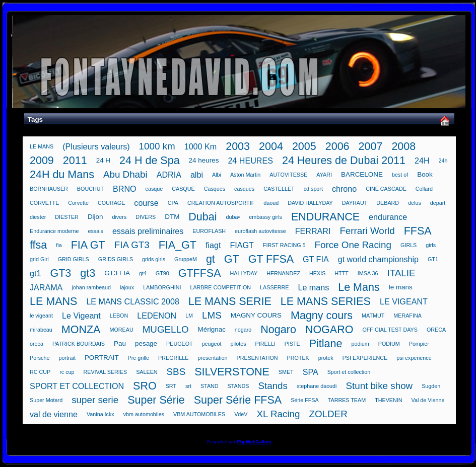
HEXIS (317, 273)
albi (197, 175)
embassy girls (265, 217)
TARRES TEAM (347, 400)
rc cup (67, 372)
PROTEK (298, 358)
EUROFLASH (209, 231)
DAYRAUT (355, 203)
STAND (210, 386)
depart (438, 203)
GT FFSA (271, 259)
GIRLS (409, 245)
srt (188, 386)
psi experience (414, 358)
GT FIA (316, 259)
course (146, 203)
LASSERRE (274, 287)
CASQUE (183, 189)
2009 (42, 161)
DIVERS (146, 217)
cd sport (313, 189)
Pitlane (326, 344)
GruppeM (186, 259)
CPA (173, 203)
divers (120, 217)
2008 (403, 146)
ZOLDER (328, 414)
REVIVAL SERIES (106, 372)
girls (431, 245)
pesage (146, 343)
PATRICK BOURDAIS (79, 344)
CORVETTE (44, 203)
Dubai (202, 217)
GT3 (60, 273)
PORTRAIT (102, 358)
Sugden (431, 386)
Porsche (40, 358)
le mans (401, 287)
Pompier (419, 344)
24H (422, 161)
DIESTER (67, 217)
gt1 (35, 273)
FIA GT (88, 245)
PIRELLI (265, 344)
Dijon (95, 217)
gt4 (143, 273)
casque (154, 189)
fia (59, 245)
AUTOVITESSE (288, 175)
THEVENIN (388, 400)
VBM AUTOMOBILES (199, 414)
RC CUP (40, 372)
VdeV (241, 414)
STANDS (239, 386)
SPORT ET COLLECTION (77, 386)
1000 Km (200, 146)
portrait (67, 358)
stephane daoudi (317, 386)
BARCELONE (362, 174)
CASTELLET (279, 189)
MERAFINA (407, 316)
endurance (388, 217)
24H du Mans (62, 175)
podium (360, 344)
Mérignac (212, 329)
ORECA (436, 330)
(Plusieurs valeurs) (96, 146)
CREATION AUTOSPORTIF (221, 203)
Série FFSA (305, 400)
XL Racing (278, 414)
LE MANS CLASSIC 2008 (132, 301)
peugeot (212, 344)
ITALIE (401, 273)
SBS (176, 372)
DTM (172, 217)
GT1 (433, 259)
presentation (212, 358)
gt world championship (378, 259)
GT (232, 259)
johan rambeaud (91, 287)
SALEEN (147, 372)
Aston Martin (245, 175)
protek (326, 358)
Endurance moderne (54, 231)
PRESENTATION (257, 358)
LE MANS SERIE (230, 301)
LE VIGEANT (404, 301)
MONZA (81, 330)
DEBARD (388, 203)
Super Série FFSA (238, 400)
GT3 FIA (117, 273)
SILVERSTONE (232, 372)
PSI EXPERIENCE (365, 358)
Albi (217, 175)
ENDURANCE (325, 217)
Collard (424, 189)
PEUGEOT (180, 344)
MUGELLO (166, 329)
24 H (103, 160)
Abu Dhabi (125, 174)
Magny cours (322, 316)
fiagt (213, 245)
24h (443, 161)
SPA (311, 372)
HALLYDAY (244, 273)
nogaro (243, 330)
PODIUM (389, 344)
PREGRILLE (173, 358)
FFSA (418, 231)
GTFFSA (200, 273)
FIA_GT (178, 245)
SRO (145, 386)
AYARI (324, 175)
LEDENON (157, 316)
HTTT (341, 273)
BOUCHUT (90, 189)
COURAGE (111, 203)
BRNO (125, 189)
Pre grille (139, 358)
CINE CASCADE (386, 189)
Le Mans (359, 287)
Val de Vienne (428, 400)
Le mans (313, 287)
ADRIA (169, 175)
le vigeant (41, 316)
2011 (75, 161)
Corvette (78, 203)
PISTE (292, 344)
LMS (212, 315)
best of (400, 175)
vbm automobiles (144, 414)
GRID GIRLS (74, 259)
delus (415, 203)
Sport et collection (349, 372)
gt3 (88, 273)
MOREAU (121, 330)
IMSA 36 (368, 273)
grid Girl (39, 259)
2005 (304, 146)
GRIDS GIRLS (116, 259)
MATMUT (373, 316)
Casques (215, 189)
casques (244, 189)
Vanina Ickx (100, 414)
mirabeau (41, 330)
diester (38, 217)
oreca (37, 344)
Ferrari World (367, 231)
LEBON (119, 316)
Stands (273, 386)
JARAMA (46, 287)
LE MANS (42, 146)
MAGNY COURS (256, 315)
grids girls (154, 259)
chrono (344, 189)
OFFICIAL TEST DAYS (390, 330)
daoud (271, 203)
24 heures (204, 160)
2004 (271, 146)
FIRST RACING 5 (284, 245)
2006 (337, 146)
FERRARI (313, 231)
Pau (120, 343)
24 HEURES (250, 161)
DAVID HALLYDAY (310, 203)
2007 (371, 146)
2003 (238, 146)
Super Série (156, 400)
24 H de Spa (150, 161)
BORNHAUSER (49, 189)
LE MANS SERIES (326, 301)
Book (425, 174)
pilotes (239, 344)
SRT (171, 386)
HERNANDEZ (283, 273)
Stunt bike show (379, 386)
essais (95, 231)
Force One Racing (353, 245)
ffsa (38, 245)
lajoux (127, 287)
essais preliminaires (148, 231)
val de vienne (54, 414)
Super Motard (46, 400)
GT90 (162, 273)
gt (211, 259)
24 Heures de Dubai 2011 (344, 161)
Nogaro (278, 330)
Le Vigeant (81, 316)
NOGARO (329, 330)
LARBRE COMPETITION (220, 287)
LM (189, 316)
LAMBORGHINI (162, 287)
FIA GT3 (132, 245)
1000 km (157, 146)
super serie (95, 400)
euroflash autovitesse (260, 231)
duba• (233, 217)
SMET (286, 372)
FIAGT (242, 245)
